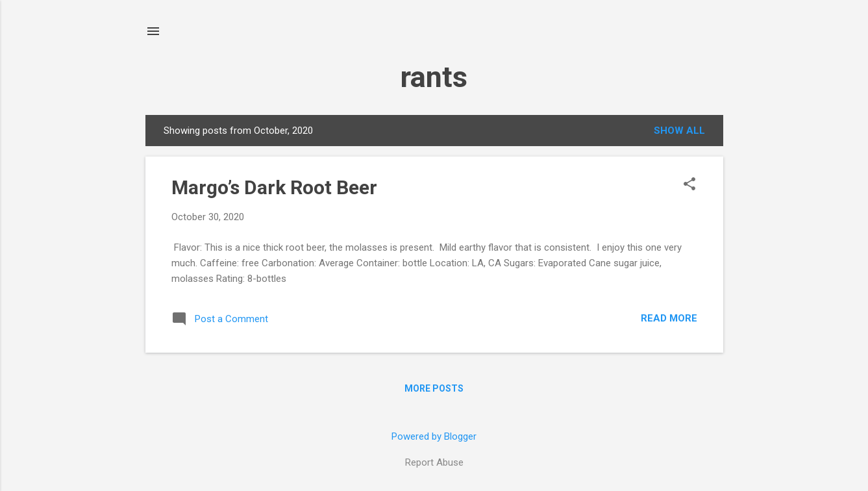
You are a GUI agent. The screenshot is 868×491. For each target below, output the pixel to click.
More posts (434, 388)
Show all (679, 131)
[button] (689, 185)
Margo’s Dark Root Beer (274, 187)
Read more (669, 318)
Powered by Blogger (434, 436)
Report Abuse (434, 462)
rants (434, 77)
